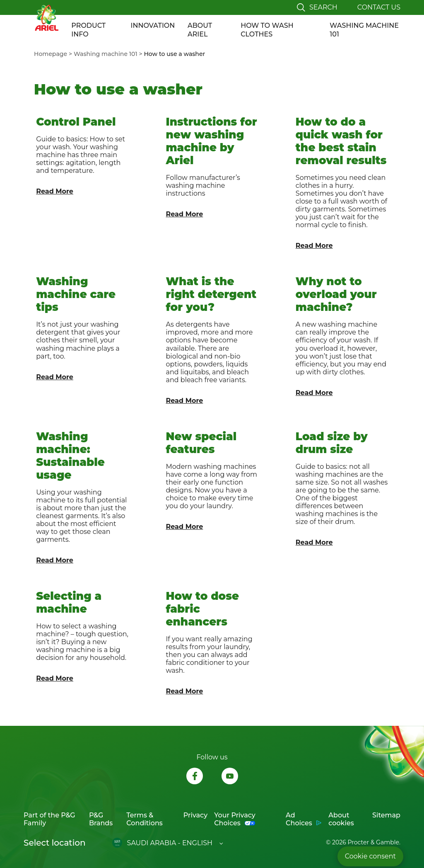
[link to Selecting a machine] (82, 640)
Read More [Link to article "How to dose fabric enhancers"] (185, 691)
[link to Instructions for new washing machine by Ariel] (212, 181)
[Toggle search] (317, 7)
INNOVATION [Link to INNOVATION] (153, 25)
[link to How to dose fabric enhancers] (212, 640)
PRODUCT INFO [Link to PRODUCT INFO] (88, 30)
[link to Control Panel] (82, 181)
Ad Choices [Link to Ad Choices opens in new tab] (299, 819)
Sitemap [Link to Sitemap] (386, 815)
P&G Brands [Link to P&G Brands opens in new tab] (101, 819)
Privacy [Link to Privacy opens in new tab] (195, 815)
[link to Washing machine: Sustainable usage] (82, 495)
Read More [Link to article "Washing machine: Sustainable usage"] (55, 560)
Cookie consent (370, 856)
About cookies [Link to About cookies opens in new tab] (341, 819)
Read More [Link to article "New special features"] (185, 527)
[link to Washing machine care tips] (82, 338)
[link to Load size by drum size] (342, 495)
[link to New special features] (212, 495)
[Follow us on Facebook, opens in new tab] (195, 777)
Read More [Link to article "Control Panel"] (55, 191)
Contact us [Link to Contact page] (379, 7)
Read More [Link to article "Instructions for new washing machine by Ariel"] (185, 214)
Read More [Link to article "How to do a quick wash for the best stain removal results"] (314, 246)
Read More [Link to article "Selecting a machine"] (55, 678)
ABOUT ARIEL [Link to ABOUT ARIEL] (200, 30)
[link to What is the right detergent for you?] (212, 338)
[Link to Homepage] (46, 18)
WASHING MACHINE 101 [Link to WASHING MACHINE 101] (364, 30)
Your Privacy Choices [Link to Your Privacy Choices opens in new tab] (235, 819)
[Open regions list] (168, 843)
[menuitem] (54, 54)
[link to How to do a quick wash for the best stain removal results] (342, 181)
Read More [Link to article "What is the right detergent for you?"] (185, 401)
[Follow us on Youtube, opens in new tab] (230, 777)
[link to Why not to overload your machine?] (342, 338)
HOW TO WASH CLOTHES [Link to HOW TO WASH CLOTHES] (267, 30)
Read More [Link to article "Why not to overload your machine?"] (314, 393)
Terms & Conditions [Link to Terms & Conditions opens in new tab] (145, 819)
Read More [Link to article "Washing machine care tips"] (55, 377)
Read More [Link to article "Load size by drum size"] (314, 542)
